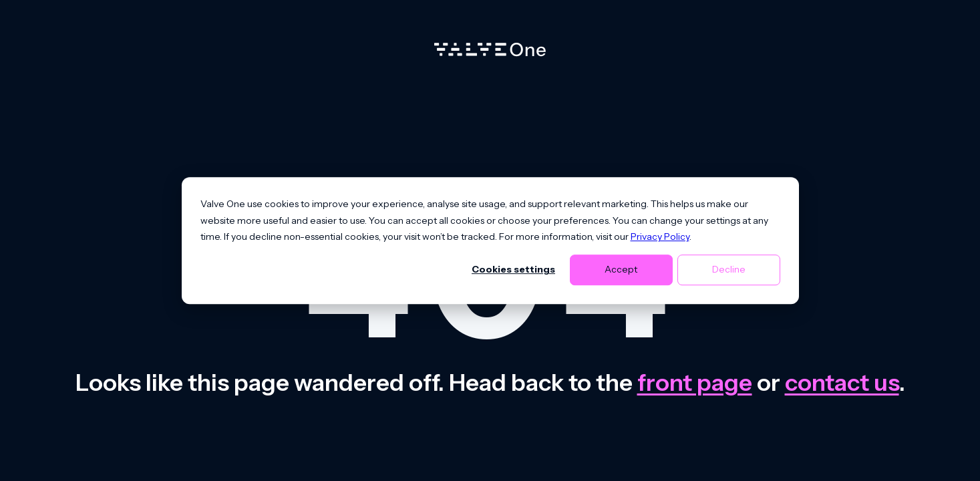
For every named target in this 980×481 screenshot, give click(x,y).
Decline (729, 270)
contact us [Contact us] (842, 382)
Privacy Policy (660, 236)
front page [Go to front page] (695, 382)
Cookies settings (513, 270)
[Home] (490, 53)
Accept (621, 270)
